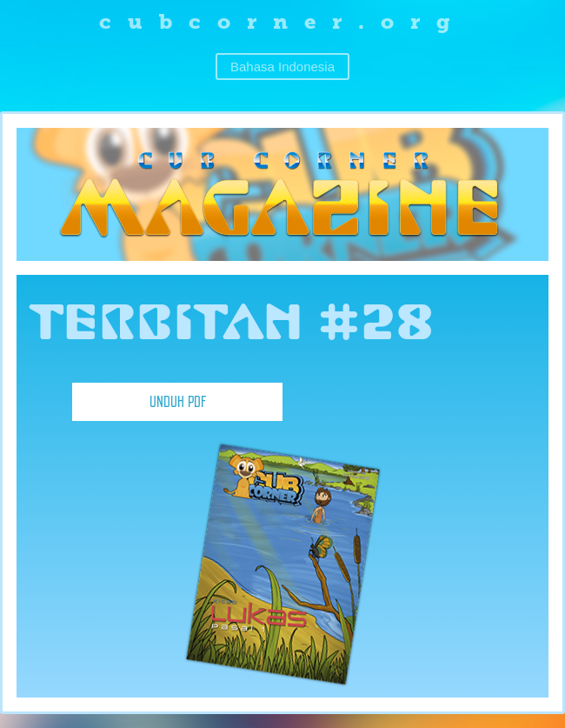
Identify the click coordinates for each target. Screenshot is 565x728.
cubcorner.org (283, 21)
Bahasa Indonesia (282, 67)
